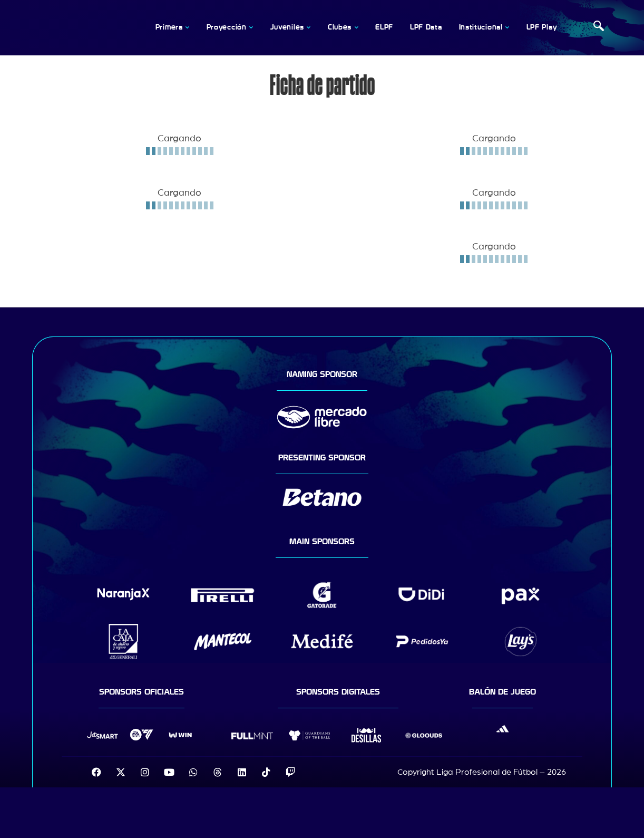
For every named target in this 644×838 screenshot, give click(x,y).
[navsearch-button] (599, 27)
